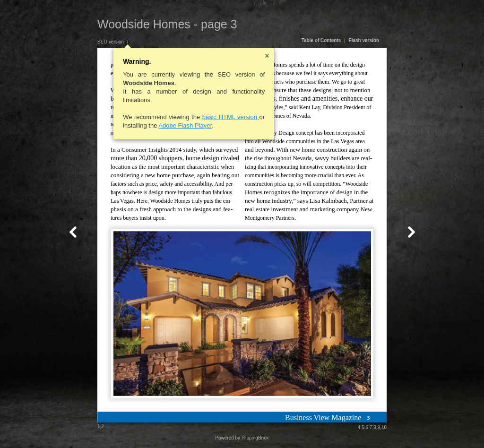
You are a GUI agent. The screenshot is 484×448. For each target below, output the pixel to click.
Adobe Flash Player (185, 125)
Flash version (364, 40)
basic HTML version (231, 117)
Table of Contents (321, 40)
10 (384, 427)
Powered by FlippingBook (242, 438)
